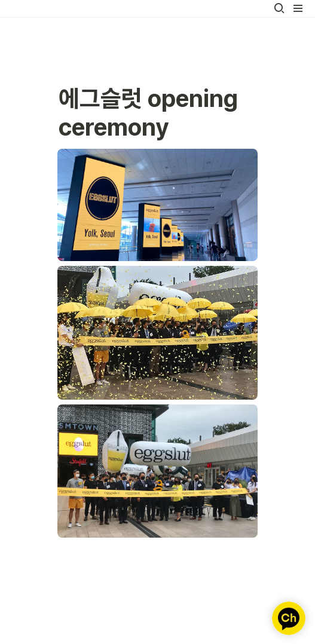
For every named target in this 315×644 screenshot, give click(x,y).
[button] (279, 8)
